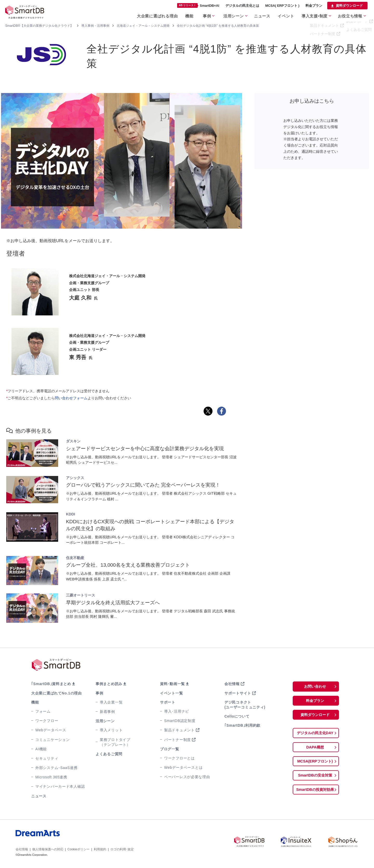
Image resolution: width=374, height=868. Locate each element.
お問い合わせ (315, 687)
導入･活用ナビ (177, 711)
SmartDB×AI (198, 5)
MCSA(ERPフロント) (315, 763)
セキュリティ (47, 758)
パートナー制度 (178, 740)
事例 (206, 15)
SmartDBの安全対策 (315, 778)
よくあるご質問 (109, 754)
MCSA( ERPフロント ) (282, 6)
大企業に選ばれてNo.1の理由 (56, 693)
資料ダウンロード (349, 6)
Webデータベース (51, 730)
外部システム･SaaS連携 (56, 768)
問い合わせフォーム (71, 398)
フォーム (43, 711)
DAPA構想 (315, 749)
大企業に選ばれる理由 (156, 15)
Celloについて (237, 716)
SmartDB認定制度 (180, 721)
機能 (188, 15)
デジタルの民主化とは (242, 6)
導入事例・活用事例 (95, 26)
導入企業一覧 (111, 702)
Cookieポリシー (79, 849)
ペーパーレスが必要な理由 (187, 777)
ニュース (262, 15)
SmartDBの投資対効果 (315, 793)
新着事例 (107, 712)
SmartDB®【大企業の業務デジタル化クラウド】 (39, 26)
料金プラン (314, 6)
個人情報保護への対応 (48, 849)
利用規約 (100, 849)
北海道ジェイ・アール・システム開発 (143, 26)
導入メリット (111, 730)
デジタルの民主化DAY (315, 734)
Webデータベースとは (183, 767)
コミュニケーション (52, 740)
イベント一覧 (171, 693)
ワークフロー (47, 721)
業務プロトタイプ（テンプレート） (115, 742)
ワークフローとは (179, 758)
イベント (286, 15)
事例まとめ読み (109, 684)
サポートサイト (238, 693)
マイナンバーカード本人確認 (60, 786)
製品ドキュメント (179, 730)
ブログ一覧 (170, 749)
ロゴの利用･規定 (122, 849)
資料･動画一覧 (172, 684)
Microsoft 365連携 (51, 777)
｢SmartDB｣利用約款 (242, 725)
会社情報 (232, 684)
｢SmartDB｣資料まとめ (51, 684)
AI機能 (41, 749)
